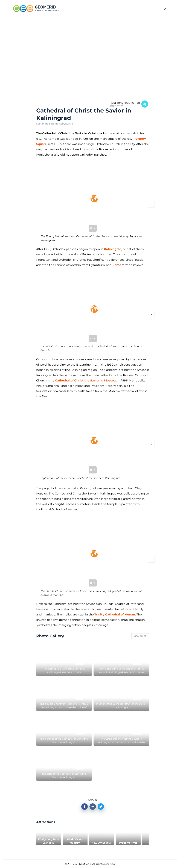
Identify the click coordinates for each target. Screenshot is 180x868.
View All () (140, 636)
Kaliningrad (44, 124)
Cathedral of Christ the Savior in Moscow (86, 380)
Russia (69, 124)
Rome (117, 265)
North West (58, 124)
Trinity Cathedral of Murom (115, 614)
